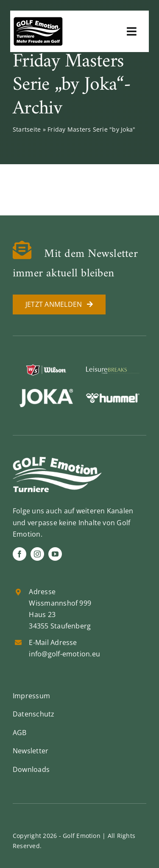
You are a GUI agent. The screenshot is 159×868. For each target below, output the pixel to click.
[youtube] (55, 554)
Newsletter (31, 751)
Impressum (31, 696)
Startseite (27, 129)
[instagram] (37, 554)
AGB (20, 733)
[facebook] (20, 554)
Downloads (31, 769)
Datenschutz (34, 714)
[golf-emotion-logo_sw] (38, 20)
